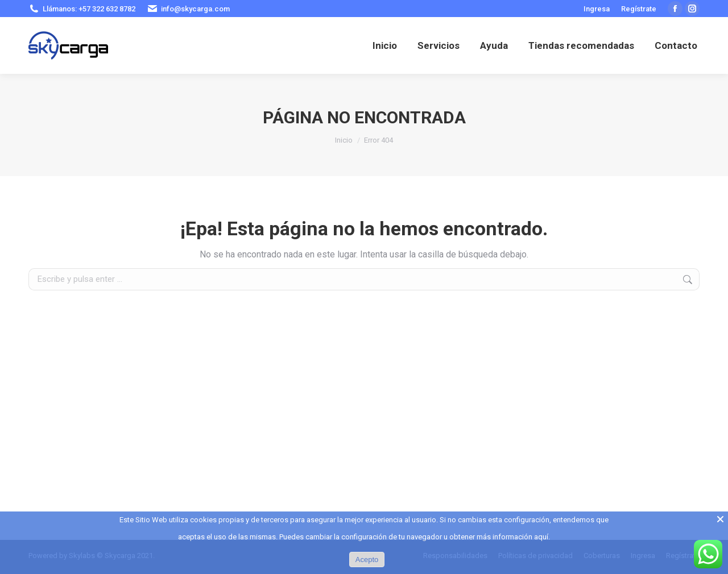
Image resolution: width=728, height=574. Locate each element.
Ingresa (597, 9)
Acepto (367, 560)
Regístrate (639, 9)
